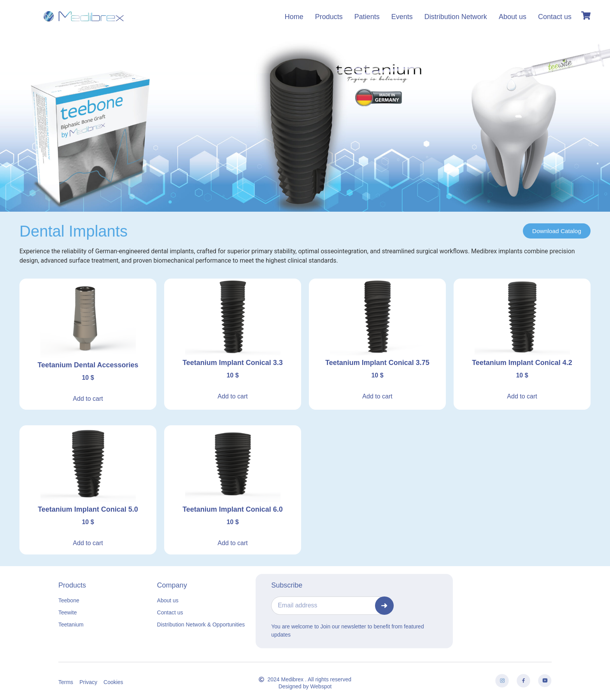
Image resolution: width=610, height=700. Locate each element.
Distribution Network (456, 17)
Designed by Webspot (305, 686)
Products (329, 17)
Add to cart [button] (88, 399)
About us (513, 17)
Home (294, 17)
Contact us (555, 17)
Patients (367, 17)
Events (402, 17)
